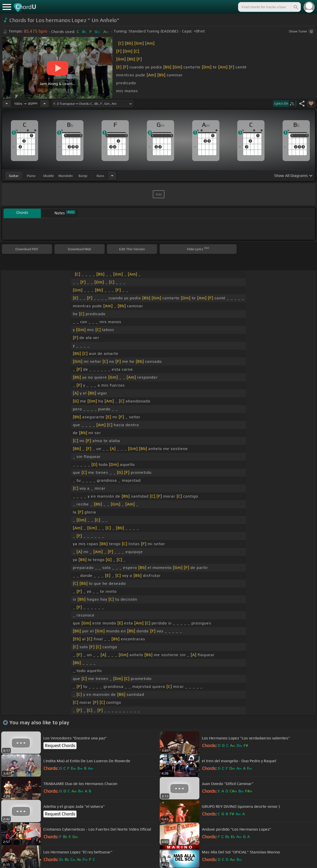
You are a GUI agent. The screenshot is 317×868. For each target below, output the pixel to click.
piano (31, 176)
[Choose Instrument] (112, 176)
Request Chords (60, 746)
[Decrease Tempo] (7, 104)
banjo (83, 176)
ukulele (48, 176)
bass (100, 176)
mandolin (66, 176)
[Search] (295, 7)
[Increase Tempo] (45, 104)
